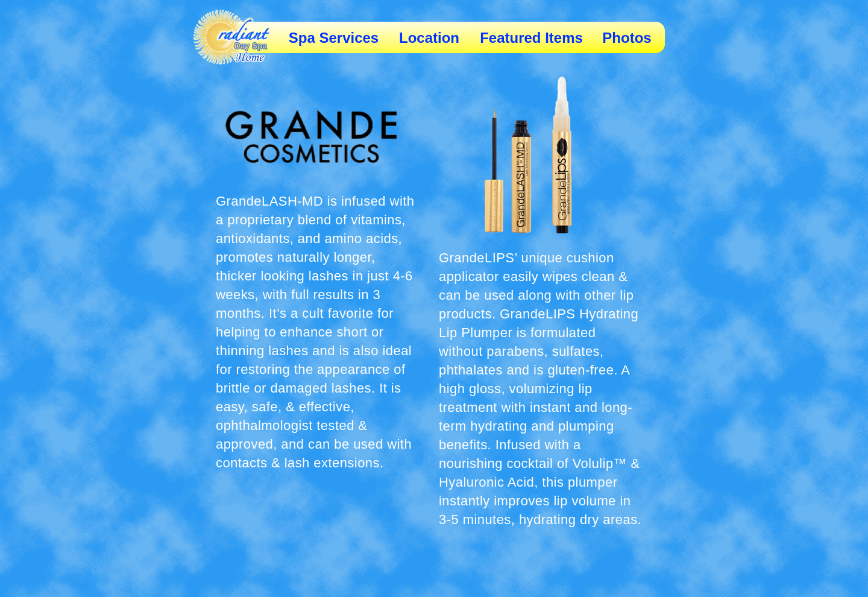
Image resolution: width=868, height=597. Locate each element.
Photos (627, 38)
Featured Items (531, 38)
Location (429, 38)
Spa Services (334, 38)
